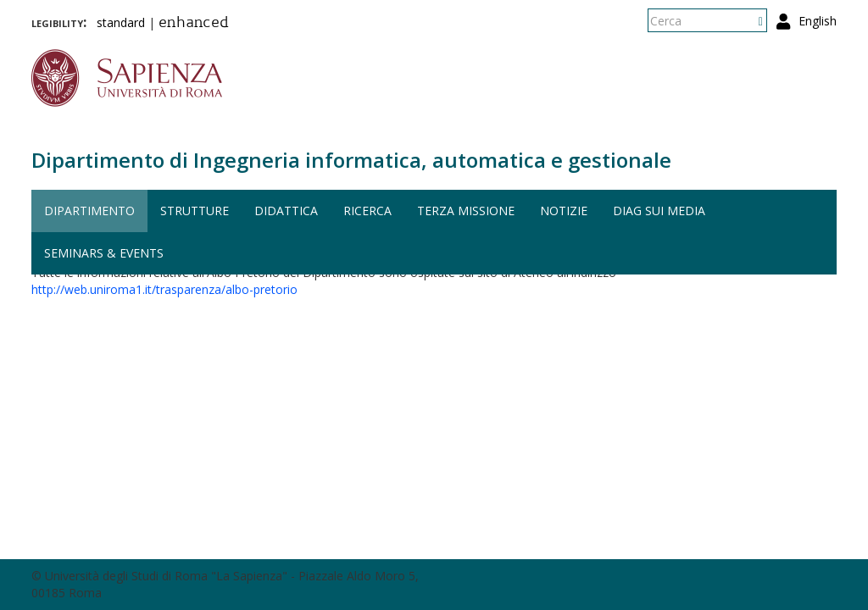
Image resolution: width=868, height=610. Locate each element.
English (818, 21)
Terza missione (466, 211)
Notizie (564, 211)
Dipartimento (89, 211)
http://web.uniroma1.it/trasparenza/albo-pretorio (164, 289)
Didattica (286, 211)
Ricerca (367, 211)
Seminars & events (104, 253)
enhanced (194, 24)
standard (121, 22)
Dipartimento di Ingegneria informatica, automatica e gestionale (351, 160)
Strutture (195, 211)
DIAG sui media (659, 211)
